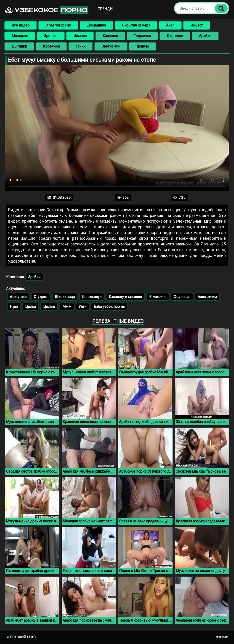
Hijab (14, 307)
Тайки (81, 46)
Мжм (67, 307)
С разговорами (58, 25)
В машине (158, 297)
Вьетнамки (111, 46)
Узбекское (47, 10)
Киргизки (175, 36)
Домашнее (97, 25)
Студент (41, 297)
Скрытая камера (136, 25)
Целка (31, 307)
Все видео (21, 25)
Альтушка (18, 297)
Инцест (197, 25)
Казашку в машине (125, 297)
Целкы (49, 307)
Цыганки (19, 46)
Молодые (20, 36)
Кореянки (51, 46)
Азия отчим (207, 297)
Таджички (142, 36)
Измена (80, 36)
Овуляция (182, 297)
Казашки (110, 36)
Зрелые (51, 36)
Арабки (205, 36)
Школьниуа (92, 297)
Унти (82, 307)
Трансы (142, 46)
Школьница (65, 297)
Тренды (106, 9)
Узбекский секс (21, 637)
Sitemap (222, 637)
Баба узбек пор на (109, 307)
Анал (170, 25)
